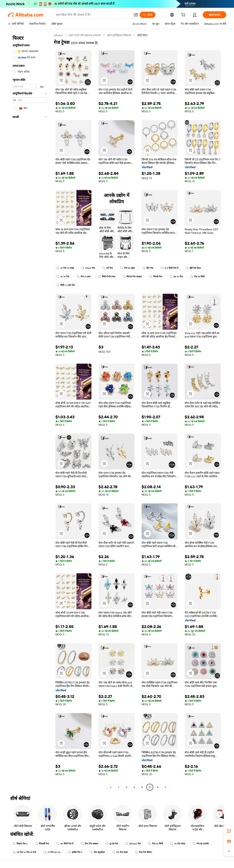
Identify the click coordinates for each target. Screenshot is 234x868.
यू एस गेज (112, 844)
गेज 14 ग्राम (84, 277)
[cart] (184, 15)
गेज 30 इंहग (128, 268)
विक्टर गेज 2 (20, 844)
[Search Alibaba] (93, 15)
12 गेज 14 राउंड (65, 268)
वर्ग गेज (108, 268)
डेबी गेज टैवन (193, 268)
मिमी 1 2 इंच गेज (66, 285)
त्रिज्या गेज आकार (132, 277)
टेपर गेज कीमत (143, 852)
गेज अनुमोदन (97, 852)
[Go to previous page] (111, 787)
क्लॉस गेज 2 (75, 852)
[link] (229, 831)
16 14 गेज (63, 277)
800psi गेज (133, 844)
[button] (136, 15)
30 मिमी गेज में (65, 844)
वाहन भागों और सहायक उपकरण (85, 35)
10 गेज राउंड (178, 844)
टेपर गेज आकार (89, 844)
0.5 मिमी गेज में (169, 268)
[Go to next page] (165, 787)
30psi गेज (88, 268)
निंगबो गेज (156, 277)
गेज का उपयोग (201, 844)
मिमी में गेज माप (107, 277)
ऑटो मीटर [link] (142, 35)
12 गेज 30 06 (52, 852)
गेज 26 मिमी (155, 844)
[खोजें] (148, 15)
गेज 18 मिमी (197, 277)
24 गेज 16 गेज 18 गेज (24, 852)
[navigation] (30, 412)
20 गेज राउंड (120, 852)
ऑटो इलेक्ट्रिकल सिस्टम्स (119, 35)
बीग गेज (148, 268)
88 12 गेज (176, 277)
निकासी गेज (42, 844)
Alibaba (58, 35)
